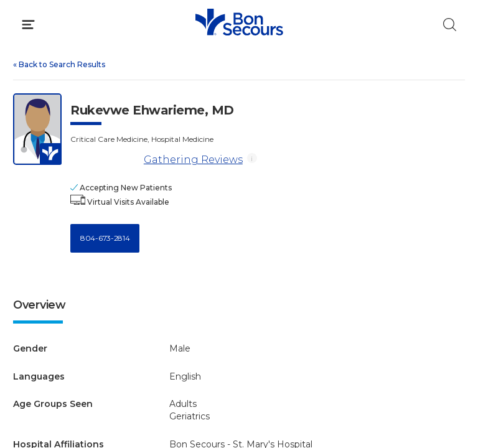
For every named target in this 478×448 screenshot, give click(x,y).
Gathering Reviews (193, 160)
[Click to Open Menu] (28, 25)
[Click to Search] (450, 25)
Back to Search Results (59, 64)
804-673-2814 (105, 238)
